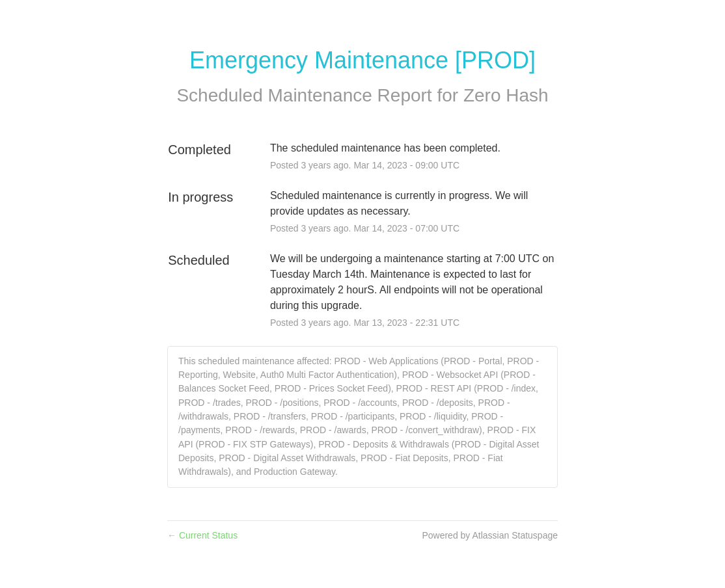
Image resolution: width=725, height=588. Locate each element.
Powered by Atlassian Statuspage (490, 535)
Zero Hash (506, 95)
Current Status (202, 535)
